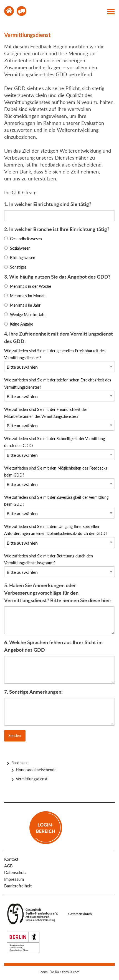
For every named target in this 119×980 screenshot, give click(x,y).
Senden (15, 735)
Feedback (19, 763)
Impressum (14, 879)
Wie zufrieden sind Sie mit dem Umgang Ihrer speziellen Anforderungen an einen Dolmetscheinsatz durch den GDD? (56, 530)
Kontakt (21, 11)
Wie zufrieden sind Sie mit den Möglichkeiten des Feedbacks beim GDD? (56, 472)
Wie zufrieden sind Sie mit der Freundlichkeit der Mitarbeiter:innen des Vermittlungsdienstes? (46, 413)
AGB (8, 866)
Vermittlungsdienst (32, 779)
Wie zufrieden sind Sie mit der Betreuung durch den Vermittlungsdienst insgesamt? (49, 559)
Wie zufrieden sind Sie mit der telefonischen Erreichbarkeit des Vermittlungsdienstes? (58, 383)
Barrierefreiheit (18, 886)
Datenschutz (15, 872)
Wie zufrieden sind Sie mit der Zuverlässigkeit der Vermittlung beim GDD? (56, 501)
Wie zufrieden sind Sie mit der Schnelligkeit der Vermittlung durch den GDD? (55, 442)
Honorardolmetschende (36, 770)
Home (9, 11)
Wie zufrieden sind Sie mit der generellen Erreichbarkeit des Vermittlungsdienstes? (55, 354)
